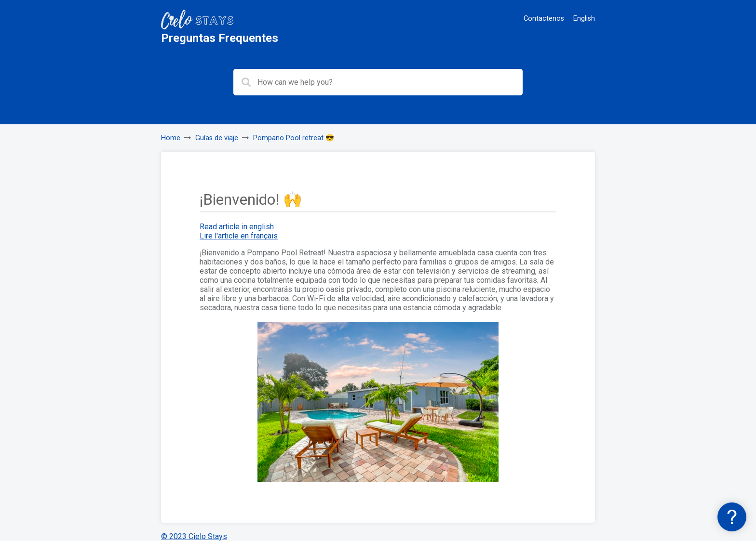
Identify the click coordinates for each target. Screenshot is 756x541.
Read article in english (237, 227)
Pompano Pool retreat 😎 (294, 138)
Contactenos (544, 19)
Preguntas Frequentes (220, 38)
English (584, 19)
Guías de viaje (217, 138)
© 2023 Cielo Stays (194, 536)
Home (171, 138)
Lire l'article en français (239, 236)
